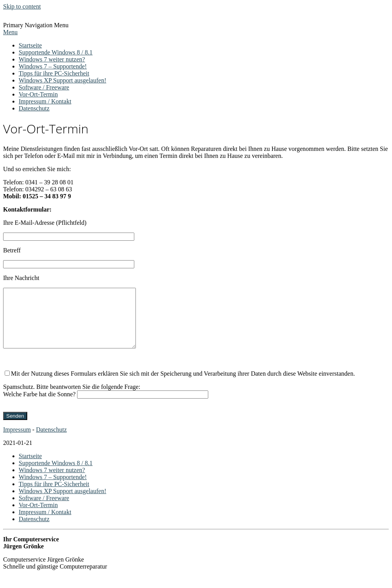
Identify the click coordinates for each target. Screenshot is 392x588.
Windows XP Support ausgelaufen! (62, 80)
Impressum (17, 441)
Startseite (30, 45)
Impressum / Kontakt (45, 101)
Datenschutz (34, 108)
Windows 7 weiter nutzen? (52, 59)
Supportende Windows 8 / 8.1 (56, 52)
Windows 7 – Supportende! (53, 66)
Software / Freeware (44, 87)
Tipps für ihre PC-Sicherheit (54, 73)
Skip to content (22, 6)
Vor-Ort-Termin (38, 94)
